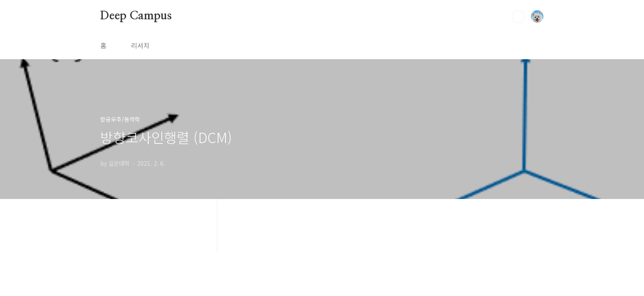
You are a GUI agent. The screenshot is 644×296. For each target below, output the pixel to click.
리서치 (140, 45)
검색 (518, 16)
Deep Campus (136, 16)
